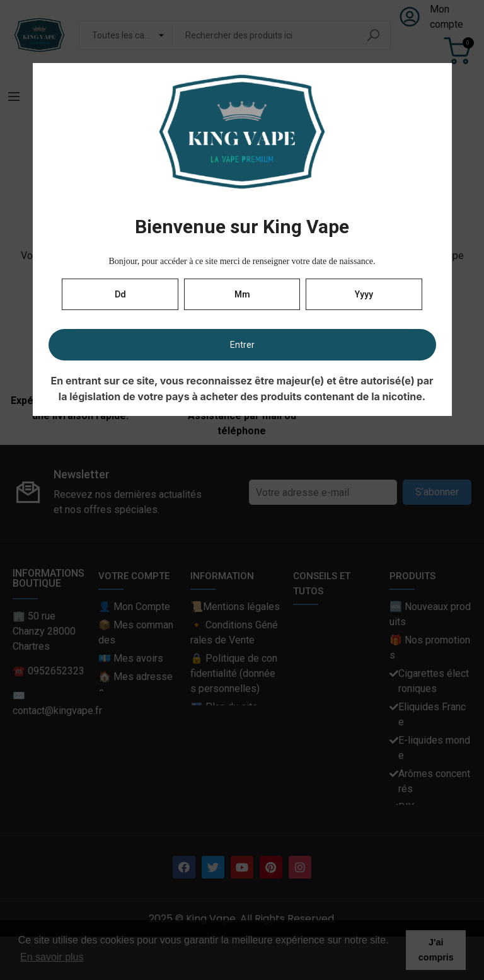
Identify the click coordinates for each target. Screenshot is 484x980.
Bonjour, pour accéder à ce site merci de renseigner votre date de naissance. (242, 261)
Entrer (242, 345)
